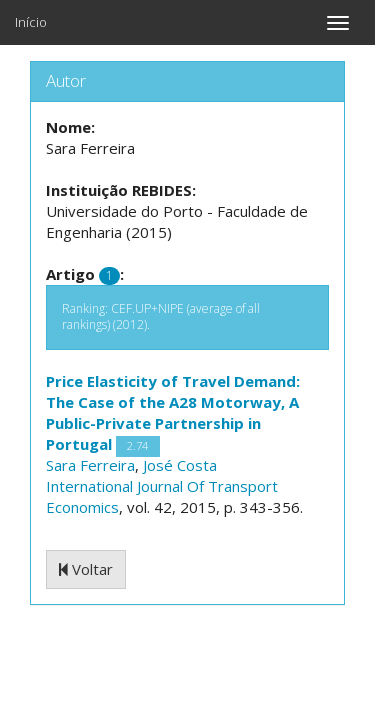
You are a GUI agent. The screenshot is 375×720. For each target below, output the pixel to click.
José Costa (180, 465)
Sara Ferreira (90, 465)
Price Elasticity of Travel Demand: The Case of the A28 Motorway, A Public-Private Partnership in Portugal (173, 412)
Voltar (86, 569)
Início (31, 22)
